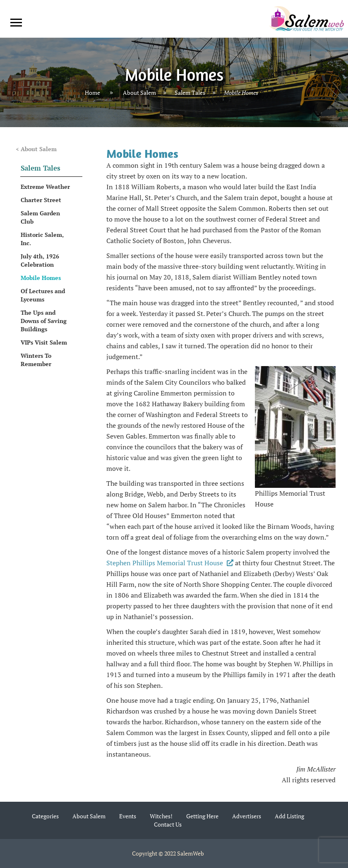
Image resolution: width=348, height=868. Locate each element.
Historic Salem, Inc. (42, 239)
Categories (45, 816)
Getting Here (202, 816)
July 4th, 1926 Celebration (40, 260)
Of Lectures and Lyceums (43, 295)
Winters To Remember (36, 360)
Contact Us (168, 824)
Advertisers (247, 816)
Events (128, 816)
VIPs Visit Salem (44, 342)
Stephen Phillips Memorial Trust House (170, 563)
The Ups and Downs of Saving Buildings (44, 321)
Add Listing (289, 816)
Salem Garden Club (40, 217)
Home (92, 93)
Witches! (161, 816)
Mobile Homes (41, 278)
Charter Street (41, 200)
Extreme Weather (45, 187)
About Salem (139, 93)
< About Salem (36, 149)
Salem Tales (190, 93)
